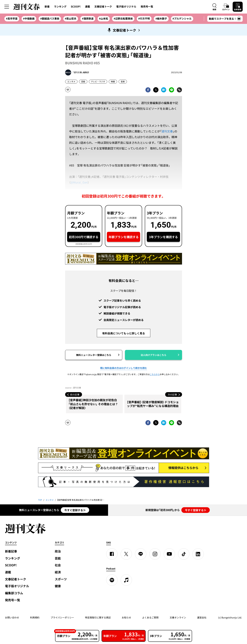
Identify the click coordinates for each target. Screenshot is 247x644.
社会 (58, 565)
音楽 (123, 82)
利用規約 (35, 617)
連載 (88, 7)
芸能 (83, 82)
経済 (58, 572)
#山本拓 (104, 19)
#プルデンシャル (182, 19)
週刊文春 (167, 131)
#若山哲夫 (71, 19)
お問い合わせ (12, 617)
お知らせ (126, 617)
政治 (58, 551)
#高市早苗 (12, 19)
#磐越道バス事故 (50, 19)
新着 (47, 7)
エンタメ (71, 82)
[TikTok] (184, 554)
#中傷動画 (29, 19)
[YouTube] (169, 554)
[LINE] (141, 554)
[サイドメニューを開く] (7, 7)
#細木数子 (161, 19)
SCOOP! (76, 7)
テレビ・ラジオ (98, 82)
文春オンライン (178, 617)
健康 (58, 586)
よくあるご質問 (150, 617)
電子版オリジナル (126, 7)
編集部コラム (14, 593)
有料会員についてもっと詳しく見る (124, 333)
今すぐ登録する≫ (75, 510)
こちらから (155, 374)
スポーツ (61, 579)
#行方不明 (144, 19)
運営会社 (202, 617)
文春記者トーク (103, 7)
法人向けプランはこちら (153, 355)
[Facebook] (112, 554)
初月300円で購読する (84, 237)
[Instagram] (155, 554)
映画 (113, 82)
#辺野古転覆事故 (123, 19)
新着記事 (11, 551)
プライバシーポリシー (62, 617)
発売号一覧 (147, 7)
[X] (126, 554)
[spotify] (112, 580)
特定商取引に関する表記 (98, 617)
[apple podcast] (126, 580)
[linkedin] (198, 554)
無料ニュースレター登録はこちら (94, 355)
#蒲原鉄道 (88, 19)
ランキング (60, 7)
